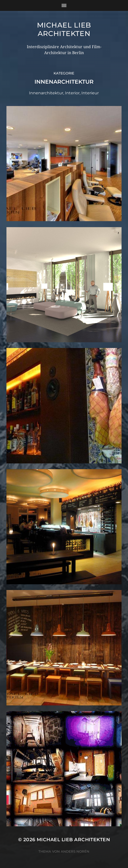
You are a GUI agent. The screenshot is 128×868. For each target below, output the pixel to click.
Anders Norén (75, 851)
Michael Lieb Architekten (64, 29)
